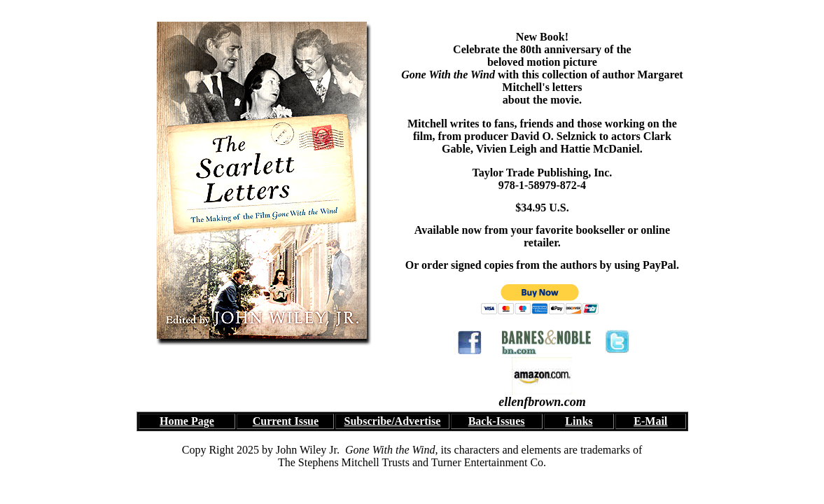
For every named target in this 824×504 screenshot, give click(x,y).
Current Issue (286, 421)
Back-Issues (497, 421)
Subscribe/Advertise (393, 421)
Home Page (187, 421)
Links (579, 421)
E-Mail (650, 421)
